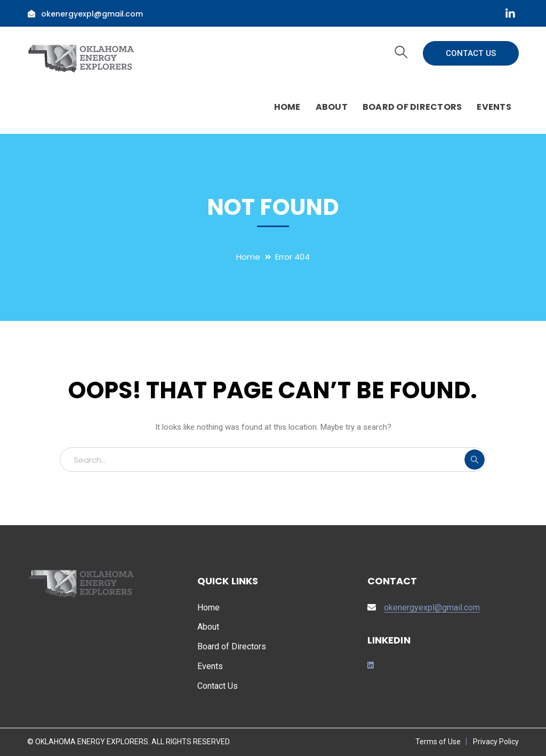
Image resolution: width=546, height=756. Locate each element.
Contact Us (218, 686)
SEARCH (475, 460)
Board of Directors (232, 646)
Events (210, 666)
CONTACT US (471, 53)
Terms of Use (438, 742)
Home (248, 257)
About (208, 627)
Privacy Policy (496, 742)
